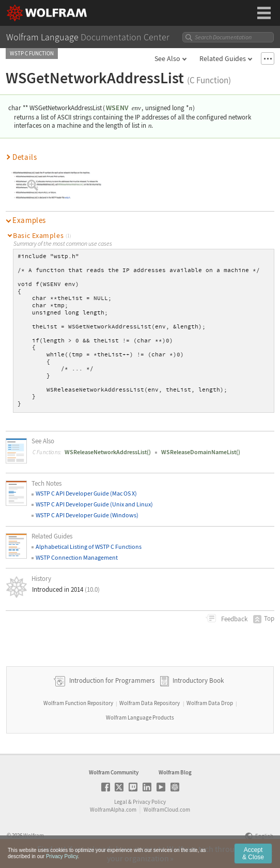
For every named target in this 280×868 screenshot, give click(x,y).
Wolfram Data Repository (150, 703)
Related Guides (223, 58)
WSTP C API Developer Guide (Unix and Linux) (94, 504)
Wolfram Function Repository (78, 703)
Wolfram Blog (175, 772)
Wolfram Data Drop (210, 703)
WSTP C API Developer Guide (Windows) (87, 515)
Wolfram (34, 835)
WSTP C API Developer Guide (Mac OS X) (86, 493)
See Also (167, 58)
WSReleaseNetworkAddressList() (108, 452)
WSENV (117, 108)
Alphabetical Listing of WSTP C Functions (89, 547)
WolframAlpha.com (113, 810)
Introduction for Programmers (111, 680)
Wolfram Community (114, 772)
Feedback (234, 619)
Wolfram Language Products (140, 717)
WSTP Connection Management (77, 557)
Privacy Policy (149, 802)
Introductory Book (198, 680)
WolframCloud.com (167, 810)
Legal (121, 802)
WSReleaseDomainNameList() (201, 452)
